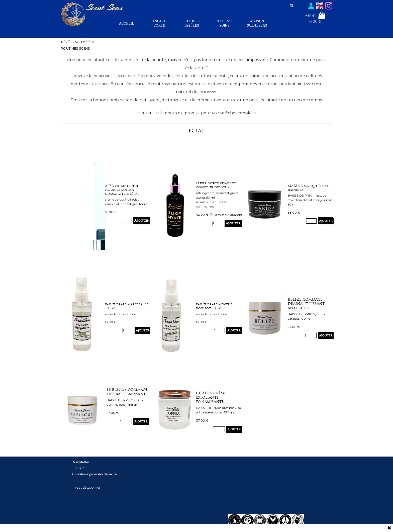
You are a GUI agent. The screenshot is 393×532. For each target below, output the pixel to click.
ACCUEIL (127, 23)
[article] (128, 204)
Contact (78, 468)
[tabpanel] (197, 86)
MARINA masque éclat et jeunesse (310, 188)
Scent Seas (104, 7)
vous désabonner (88, 487)
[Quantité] (126, 221)
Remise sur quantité (226, 215)
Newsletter (81, 462)
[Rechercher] (298, 6)
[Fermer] (389, 528)
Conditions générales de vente (94, 474)
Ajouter (142, 220)
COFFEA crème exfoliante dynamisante (211, 397)
